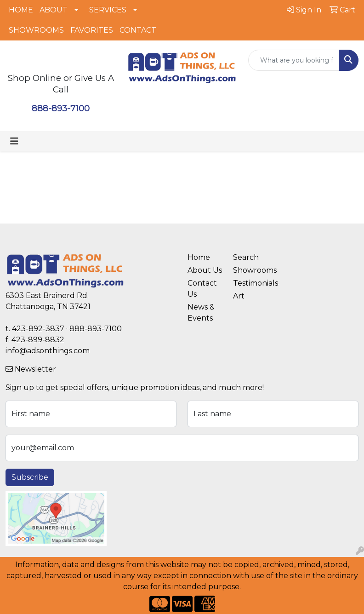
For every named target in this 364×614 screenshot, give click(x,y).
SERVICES (108, 10)
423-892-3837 (38, 329)
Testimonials (250, 283)
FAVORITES (92, 30)
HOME (21, 10)
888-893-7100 (61, 108)
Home (199, 257)
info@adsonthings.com (48, 351)
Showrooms (250, 270)
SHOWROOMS (36, 30)
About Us (205, 270)
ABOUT (54, 10)
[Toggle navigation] (14, 141)
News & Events (201, 313)
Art (239, 296)
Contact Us (202, 289)
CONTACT (138, 30)
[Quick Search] (294, 60)
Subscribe (30, 477)
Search (246, 257)
